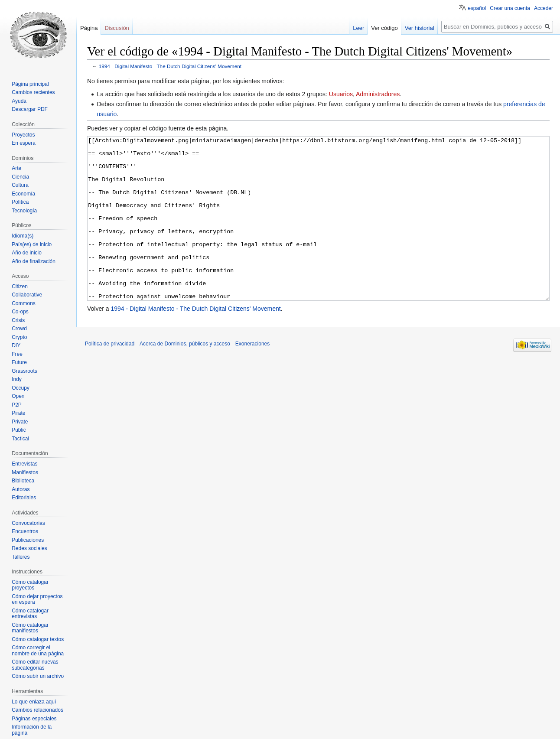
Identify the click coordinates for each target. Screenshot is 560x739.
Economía (23, 194)
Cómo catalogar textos (38, 639)
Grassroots (24, 371)
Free (17, 354)
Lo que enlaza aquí (34, 702)
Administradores (378, 94)
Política (20, 202)
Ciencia (20, 177)
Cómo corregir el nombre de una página (38, 651)
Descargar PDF (30, 109)
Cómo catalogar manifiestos (30, 628)
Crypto (19, 337)
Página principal (30, 84)
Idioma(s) (23, 236)
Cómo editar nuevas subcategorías (35, 665)
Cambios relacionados (37, 710)
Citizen (20, 286)
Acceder (544, 8)
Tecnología (24, 211)
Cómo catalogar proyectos (30, 585)
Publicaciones (28, 540)
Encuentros (25, 531)
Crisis (18, 320)
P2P (17, 405)
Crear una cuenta (510, 8)
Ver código (384, 28)
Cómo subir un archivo (38, 676)
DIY (16, 345)
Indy (17, 379)
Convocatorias (28, 523)
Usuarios (341, 94)
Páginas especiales (34, 719)
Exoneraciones (252, 376)
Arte (16, 168)
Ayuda (19, 101)
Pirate (18, 413)
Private (20, 422)
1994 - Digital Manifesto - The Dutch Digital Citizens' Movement (170, 66)
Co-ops (20, 312)
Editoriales (24, 498)
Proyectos (23, 135)
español (477, 8)
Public (19, 430)
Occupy (21, 388)
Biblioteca (23, 481)
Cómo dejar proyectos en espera (37, 599)
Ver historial (420, 28)
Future (19, 362)
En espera (24, 143)
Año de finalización (34, 261)
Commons (24, 303)
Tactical (20, 439)
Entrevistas (24, 464)
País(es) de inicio (32, 244)
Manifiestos (25, 472)
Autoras (21, 489)
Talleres (21, 557)
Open (18, 396)
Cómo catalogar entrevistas (30, 614)
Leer (358, 28)
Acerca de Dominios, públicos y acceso (185, 376)
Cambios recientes (33, 92)
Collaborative (27, 295)
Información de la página (32, 730)
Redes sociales (29, 548)
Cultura (20, 185)
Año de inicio (27, 253)
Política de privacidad (110, 376)
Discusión (117, 28)
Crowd (19, 329)
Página (89, 28)
